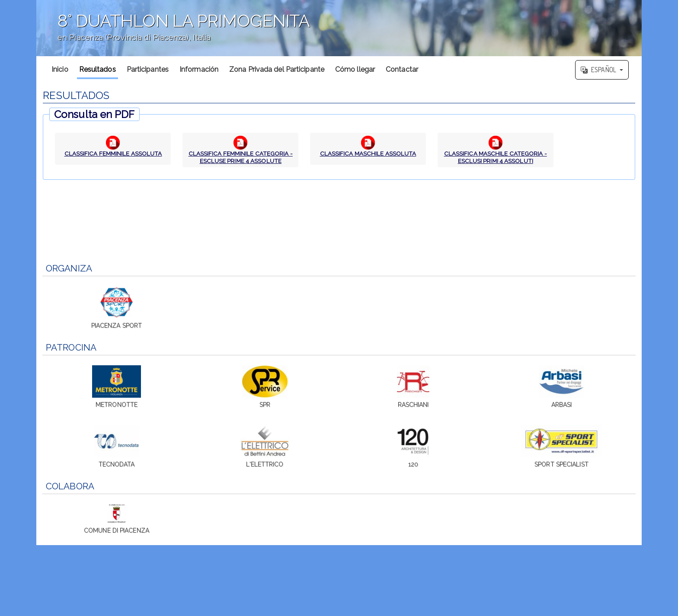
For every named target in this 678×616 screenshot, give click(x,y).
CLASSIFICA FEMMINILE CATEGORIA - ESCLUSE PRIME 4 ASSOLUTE (241, 157)
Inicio (60, 69)
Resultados (98, 69)
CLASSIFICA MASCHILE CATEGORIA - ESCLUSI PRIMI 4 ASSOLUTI (496, 157)
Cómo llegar (355, 69)
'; (339, 28)
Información (199, 69)
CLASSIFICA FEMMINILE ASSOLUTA (113, 153)
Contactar (402, 69)
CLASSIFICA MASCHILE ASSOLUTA (368, 153)
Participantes (148, 69)
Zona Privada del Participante (277, 69)
